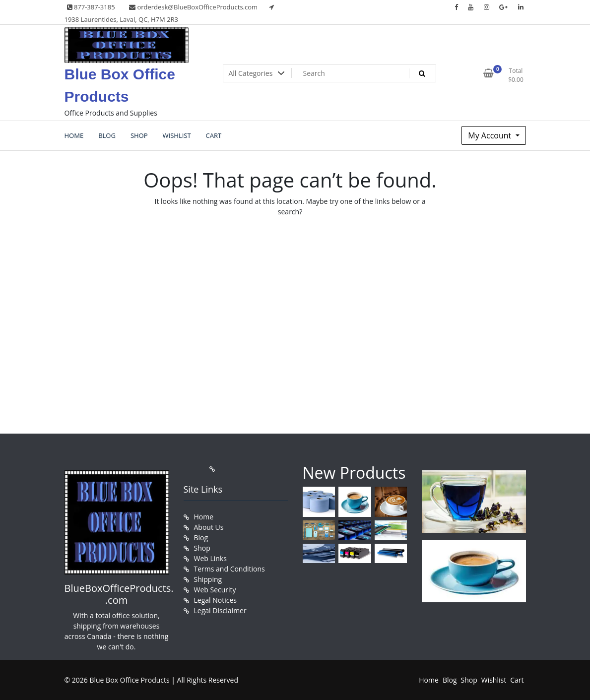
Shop (202, 548)
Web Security (215, 590)
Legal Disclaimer (220, 610)
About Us (209, 527)
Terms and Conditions (229, 569)
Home (204, 517)
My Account (491, 135)
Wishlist (494, 680)
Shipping (208, 579)
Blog (201, 538)
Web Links (210, 558)
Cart (517, 680)
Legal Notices (215, 600)
